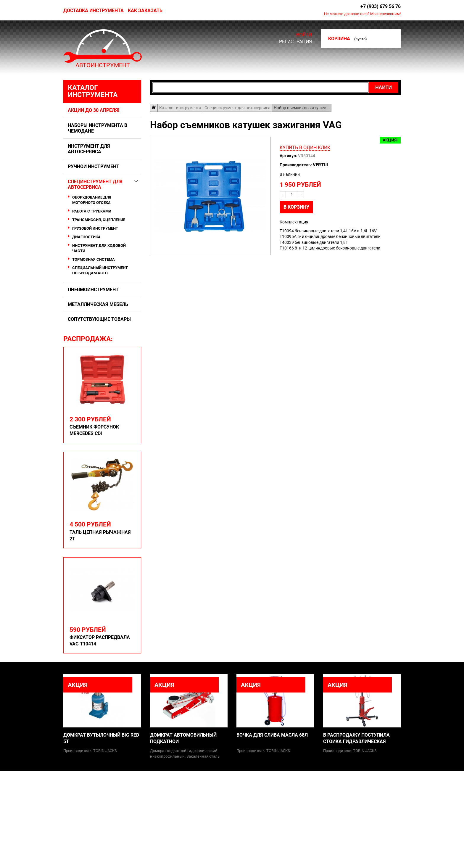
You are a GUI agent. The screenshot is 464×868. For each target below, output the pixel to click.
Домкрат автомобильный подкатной (183, 738)
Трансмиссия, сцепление (99, 220)
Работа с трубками (92, 211)
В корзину (296, 207)
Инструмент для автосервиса (89, 149)
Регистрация (295, 42)
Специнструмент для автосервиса (95, 184)
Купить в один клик (305, 148)
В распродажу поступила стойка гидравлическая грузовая (356, 739)
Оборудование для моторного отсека (92, 200)
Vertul (321, 165)
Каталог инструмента (93, 91)
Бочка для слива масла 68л (272, 735)
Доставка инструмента (94, 11)
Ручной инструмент (94, 166)
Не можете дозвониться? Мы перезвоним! (362, 14)
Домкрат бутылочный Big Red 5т (101, 738)
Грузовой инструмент (95, 228)
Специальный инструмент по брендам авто (100, 270)
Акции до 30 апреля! (94, 110)
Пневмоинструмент (93, 290)
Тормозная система (94, 259)
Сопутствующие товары (99, 319)
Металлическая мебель (98, 304)
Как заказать (145, 11)
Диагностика (86, 237)
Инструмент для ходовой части (99, 248)
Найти (384, 87)
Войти (304, 35)
